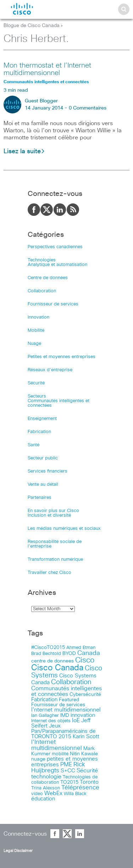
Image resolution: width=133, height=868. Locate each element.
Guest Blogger (41, 101)
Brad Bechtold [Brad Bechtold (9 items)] (46, 654)
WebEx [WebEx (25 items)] (53, 794)
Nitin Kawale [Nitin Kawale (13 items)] (84, 754)
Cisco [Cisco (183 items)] (85, 660)
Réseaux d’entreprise (50, 370)
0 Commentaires (88, 108)
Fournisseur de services (53, 304)
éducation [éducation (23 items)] (43, 799)
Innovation (38, 317)
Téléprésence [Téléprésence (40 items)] (80, 788)
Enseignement (42, 419)
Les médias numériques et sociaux (64, 529)
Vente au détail (43, 484)
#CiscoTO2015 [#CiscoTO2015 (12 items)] (48, 648)
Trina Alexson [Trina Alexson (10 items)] (46, 788)
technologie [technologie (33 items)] (46, 777)
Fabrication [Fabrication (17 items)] (44, 700)
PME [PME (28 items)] (66, 765)
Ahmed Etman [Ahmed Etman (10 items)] (81, 648)
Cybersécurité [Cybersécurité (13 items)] (85, 694)
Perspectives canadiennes (55, 247)
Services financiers (48, 471)
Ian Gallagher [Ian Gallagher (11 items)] (45, 715)
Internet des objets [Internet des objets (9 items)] (51, 721)
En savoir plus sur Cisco (53, 511)
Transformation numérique (55, 560)
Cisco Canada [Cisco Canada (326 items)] (57, 668)
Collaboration (42, 291)
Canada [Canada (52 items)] (89, 653)
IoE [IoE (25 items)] (76, 721)
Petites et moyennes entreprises (62, 357)
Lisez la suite (24, 151)
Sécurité (36, 383)
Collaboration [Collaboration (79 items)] (71, 682)
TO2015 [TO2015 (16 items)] (69, 782)
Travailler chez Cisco (49, 573)
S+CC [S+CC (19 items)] (68, 771)
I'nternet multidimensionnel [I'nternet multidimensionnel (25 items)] (66, 710)
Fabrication (39, 432)
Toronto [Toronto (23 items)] (89, 782)
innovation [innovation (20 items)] (83, 715)
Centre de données (48, 278)
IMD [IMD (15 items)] (65, 715)
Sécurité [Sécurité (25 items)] (87, 771)
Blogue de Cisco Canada (32, 26)
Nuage (34, 344)
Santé (34, 445)
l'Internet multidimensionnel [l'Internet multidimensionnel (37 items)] (57, 745)
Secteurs (37, 396)
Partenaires (40, 498)
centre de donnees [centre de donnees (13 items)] (52, 661)
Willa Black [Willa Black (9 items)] (75, 794)
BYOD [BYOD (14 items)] (69, 654)
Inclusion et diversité (49, 515)
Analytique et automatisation (57, 265)
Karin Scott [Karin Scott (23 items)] (86, 737)
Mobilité (36, 331)
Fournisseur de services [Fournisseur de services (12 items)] (58, 705)
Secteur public (43, 458)
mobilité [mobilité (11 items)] (60, 754)
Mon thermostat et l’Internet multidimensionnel (47, 69)
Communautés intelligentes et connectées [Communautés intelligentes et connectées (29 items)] (66, 691)
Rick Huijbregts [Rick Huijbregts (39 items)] (58, 768)
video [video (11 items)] (37, 794)
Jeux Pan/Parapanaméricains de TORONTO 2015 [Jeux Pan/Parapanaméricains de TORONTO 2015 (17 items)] (63, 731)
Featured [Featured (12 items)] (69, 700)
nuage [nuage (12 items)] (38, 759)
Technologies (42, 260)
